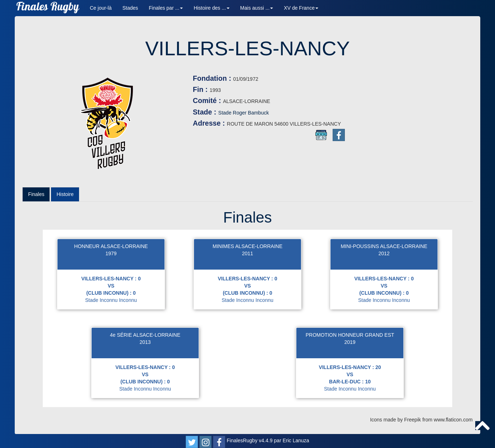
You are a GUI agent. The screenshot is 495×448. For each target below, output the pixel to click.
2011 (247, 253)
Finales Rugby (48, 8)
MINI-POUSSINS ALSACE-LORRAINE (384, 246)
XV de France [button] (301, 8)
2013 (145, 342)
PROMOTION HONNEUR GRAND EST (350, 335)
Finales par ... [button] (166, 8)
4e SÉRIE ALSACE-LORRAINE (145, 335)
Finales (36, 194)
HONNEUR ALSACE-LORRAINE (111, 246)
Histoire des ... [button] (211, 8)
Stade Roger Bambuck (244, 113)
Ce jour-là (101, 8)
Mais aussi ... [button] (257, 8)
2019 (350, 342)
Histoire (65, 194)
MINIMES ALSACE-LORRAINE (248, 246)
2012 (384, 253)
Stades (130, 8)
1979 (111, 253)
